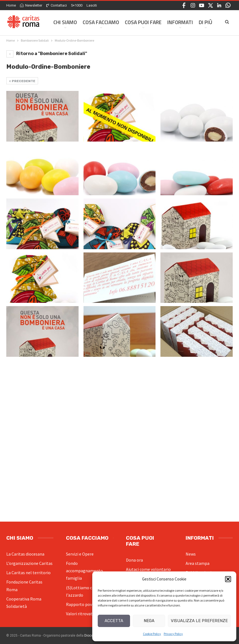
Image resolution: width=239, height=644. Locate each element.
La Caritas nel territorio (28, 573)
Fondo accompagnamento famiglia (84, 571)
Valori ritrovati (80, 614)
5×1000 (77, 5)
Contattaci (57, 5)
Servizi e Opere (80, 554)
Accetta (114, 621)
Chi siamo (65, 22)
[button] (228, 579)
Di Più (205, 22)
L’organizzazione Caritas (29, 563)
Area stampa (198, 563)
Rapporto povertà (83, 604)
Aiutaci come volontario (148, 569)
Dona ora (134, 560)
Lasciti (92, 5)
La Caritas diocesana (25, 554)
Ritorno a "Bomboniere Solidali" (47, 54)
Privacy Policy (173, 634)
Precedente (22, 81)
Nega (149, 621)
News (191, 554)
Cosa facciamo (101, 22)
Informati (180, 22)
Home (11, 5)
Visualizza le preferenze (199, 621)
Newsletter (31, 5)
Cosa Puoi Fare (143, 22)
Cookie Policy (152, 634)
